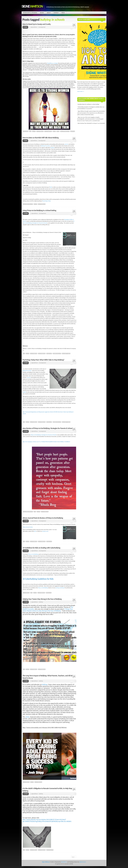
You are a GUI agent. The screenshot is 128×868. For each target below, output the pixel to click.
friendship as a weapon (53, 63)
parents (66, 144)
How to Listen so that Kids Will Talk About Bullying (40, 138)
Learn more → (81, 91)
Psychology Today (47, 201)
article (27, 717)
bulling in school (26, 593)
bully (30, 131)
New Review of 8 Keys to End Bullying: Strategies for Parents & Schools (48, 428)
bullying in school (40, 131)
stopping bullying (50, 850)
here (35, 531)
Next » (74, 857)
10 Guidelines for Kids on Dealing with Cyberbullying (41, 548)
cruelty (54, 131)
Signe (32, 6)
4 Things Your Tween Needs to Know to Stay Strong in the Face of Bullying (48, 610)
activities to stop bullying (28, 204)
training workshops (60, 588)
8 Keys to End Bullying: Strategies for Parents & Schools (44, 435)
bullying (34, 131)
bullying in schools (48, 131)
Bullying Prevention (46, 146)
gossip (58, 131)
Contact (56, 13)
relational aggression (66, 353)
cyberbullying (49, 353)
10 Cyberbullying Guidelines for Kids (38, 579)
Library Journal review (28, 527)
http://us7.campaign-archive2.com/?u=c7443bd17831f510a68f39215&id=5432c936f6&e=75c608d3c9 (46, 442)
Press (63, 13)
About (49, 13)
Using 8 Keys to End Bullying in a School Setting (39, 210)
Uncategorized (42, 27)
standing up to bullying (65, 131)
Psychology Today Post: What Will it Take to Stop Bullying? (43, 360)
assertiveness (26, 131)
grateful (24, 392)
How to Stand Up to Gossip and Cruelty (37, 24)
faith (51, 187)
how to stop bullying (57, 353)
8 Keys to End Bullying (33, 554)
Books (42, 13)
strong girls (73, 131)
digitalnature (83, 862)
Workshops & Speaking (30, 13)
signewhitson (34, 27)
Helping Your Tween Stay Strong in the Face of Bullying (42, 599)
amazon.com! (45, 531)
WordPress (64, 862)
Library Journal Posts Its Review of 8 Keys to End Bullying (43, 518)
